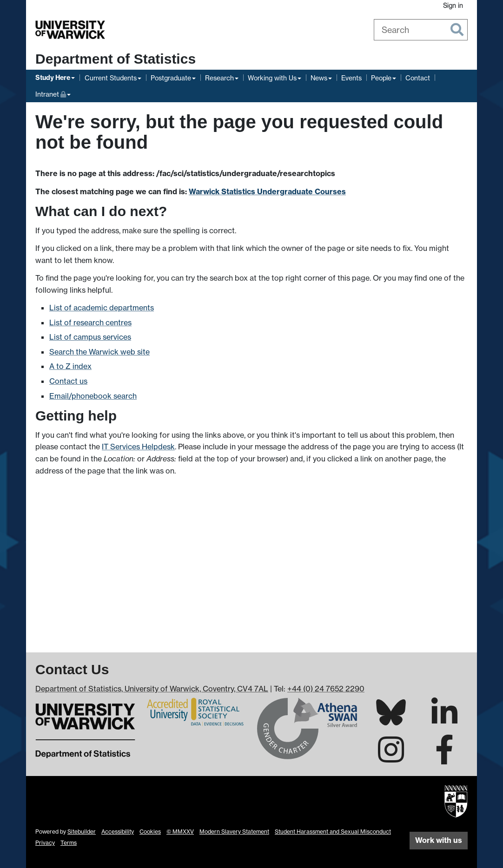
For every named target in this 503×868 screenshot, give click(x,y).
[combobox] (421, 30)
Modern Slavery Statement (234, 832)
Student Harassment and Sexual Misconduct (333, 832)
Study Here (53, 78)
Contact (418, 78)
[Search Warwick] (421, 30)
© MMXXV (180, 832)
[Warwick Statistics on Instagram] (391, 758)
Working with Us (272, 78)
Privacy (45, 843)
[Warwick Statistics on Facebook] (444, 758)
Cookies (150, 832)
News (319, 78)
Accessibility (118, 832)
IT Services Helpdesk (138, 447)
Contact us (68, 381)
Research (219, 78)
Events (351, 78)
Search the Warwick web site (99, 352)
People (381, 78)
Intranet (53, 93)
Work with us (439, 840)
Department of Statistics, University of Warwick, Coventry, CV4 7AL (152, 689)
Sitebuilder (82, 832)
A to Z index (70, 366)
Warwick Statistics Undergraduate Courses (267, 191)
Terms (69, 843)
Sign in (453, 5)
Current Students (111, 78)
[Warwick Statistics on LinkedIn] (444, 721)
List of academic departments (102, 308)
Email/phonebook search (93, 396)
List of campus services (90, 337)
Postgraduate (171, 78)
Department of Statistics (116, 59)
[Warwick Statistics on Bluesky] (391, 720)
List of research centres (90, 322)
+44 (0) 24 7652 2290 (326, 689)
